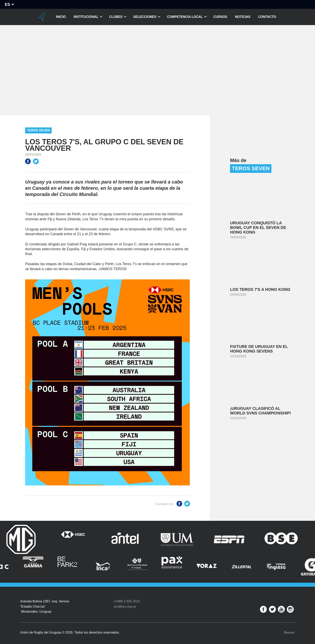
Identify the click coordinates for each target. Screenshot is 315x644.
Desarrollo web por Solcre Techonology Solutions (290, 630)
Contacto (267, 17)
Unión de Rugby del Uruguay (42, 17)
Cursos (220, 17)
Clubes (116, 17)
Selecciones (145, 17)
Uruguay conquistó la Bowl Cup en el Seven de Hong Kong (258, 228)
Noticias (243, 17)
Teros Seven (38, 130)
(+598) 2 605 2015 (127, 599)
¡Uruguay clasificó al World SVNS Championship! (260, 411)
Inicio (61, 17)
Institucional (86, 17)
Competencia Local (185, 17)
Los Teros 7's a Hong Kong (260, 289)
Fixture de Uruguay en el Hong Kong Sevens (259, 349)
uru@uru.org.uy (125, 604)
